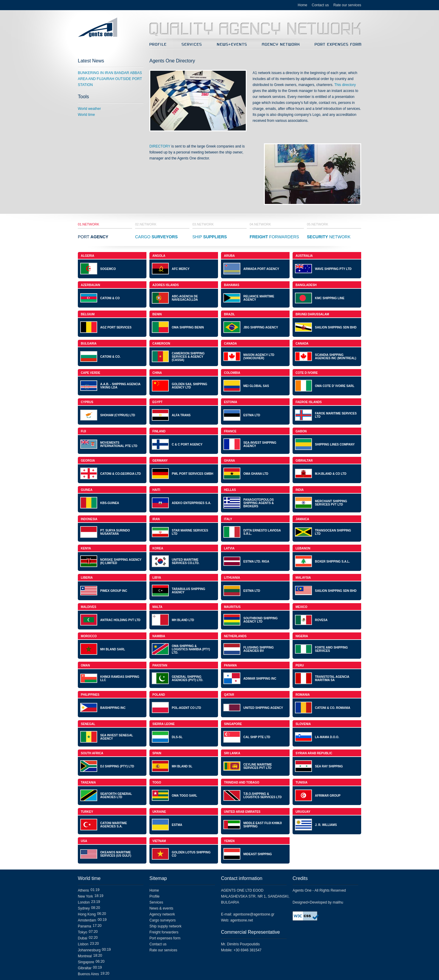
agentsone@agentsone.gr (254, 914)
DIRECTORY (160, 146)
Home (302, 5)
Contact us (320, 5)
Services (156, 902)
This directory (345, 85)
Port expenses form (165, 938)
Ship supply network (165, 926)
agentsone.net (242, 920)
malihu (338, 902)
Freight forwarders (164, 932)
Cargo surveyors (163, 920)
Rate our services (347, 5)
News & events (161, 908)
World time (86, 115)
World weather (89, 109)
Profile (154, 896)
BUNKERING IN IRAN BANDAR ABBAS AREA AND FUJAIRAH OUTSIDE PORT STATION (110, 79)
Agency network (162, 914)
